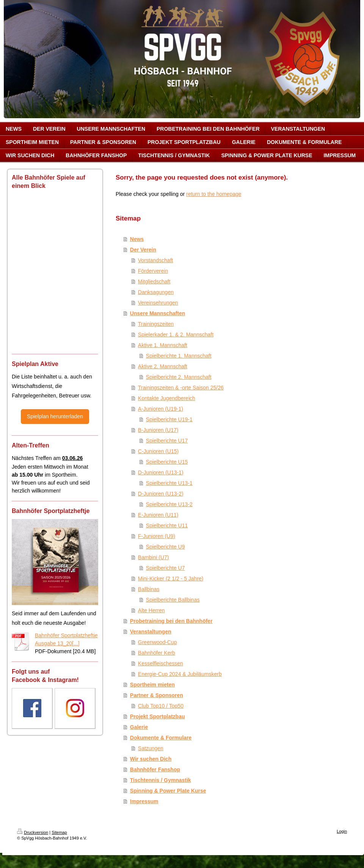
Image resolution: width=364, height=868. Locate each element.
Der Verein (143, 250)
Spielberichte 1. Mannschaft (179, 356)
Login (342, 831)
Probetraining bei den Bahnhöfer (171, 621)
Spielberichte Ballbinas (173, 600)
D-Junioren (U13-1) (161, 472)
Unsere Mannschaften (158, 313)
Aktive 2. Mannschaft (163, 366)
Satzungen (151, 748)
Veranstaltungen (151, 632)
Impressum (144, 801)
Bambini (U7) (154, 557)
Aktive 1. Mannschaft (163, 345)
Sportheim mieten (152, 685)
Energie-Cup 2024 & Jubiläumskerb (180, 674)
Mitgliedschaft (154, 282)
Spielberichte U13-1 (169, 483)
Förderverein (153, 271)
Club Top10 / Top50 (161, 706)
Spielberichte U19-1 (169, 419)
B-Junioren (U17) (158, 430)
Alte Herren (151, 610)
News (137, 239)
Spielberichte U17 (167, 441)
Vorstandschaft (156, 260)
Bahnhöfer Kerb (157, 653)
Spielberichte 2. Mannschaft (179, 377)
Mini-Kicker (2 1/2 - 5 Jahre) (171, 579)
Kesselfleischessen (161, 663)
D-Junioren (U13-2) (161, 494)
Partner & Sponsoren (157, 695)
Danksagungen (156, 292)
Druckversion (33, 832)
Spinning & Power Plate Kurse (168, 791)
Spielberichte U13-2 (169, 504)
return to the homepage (214, 194)
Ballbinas (149, 589)
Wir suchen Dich (151, 759)
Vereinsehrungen (158, 303)
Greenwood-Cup (158, 642)
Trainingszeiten (156, 324)
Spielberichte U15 (167, 462)
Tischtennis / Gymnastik (161, 780)
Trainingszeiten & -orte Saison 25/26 (181, 388)
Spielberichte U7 (166, 568)
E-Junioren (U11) (158, 515)
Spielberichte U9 (166, 547)
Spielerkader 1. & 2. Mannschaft (176, 335)
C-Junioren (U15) (158, 451)
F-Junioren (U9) (157, 536)
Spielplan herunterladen (55, 416)
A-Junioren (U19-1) (161, 409)
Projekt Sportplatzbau (158, 716)
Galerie (139, 727)
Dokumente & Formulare (161, 738)
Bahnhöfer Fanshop (155, 769)
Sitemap (59, 832)
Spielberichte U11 (167, 525)
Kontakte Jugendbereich (167, 398)
